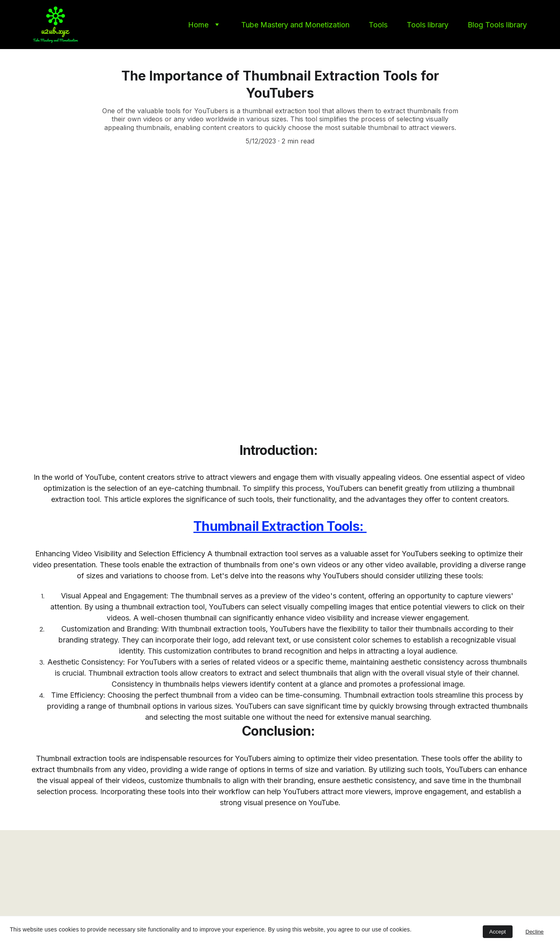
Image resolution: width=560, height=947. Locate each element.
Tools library (428, 25)
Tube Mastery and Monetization (295, 25)
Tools (378, 25)
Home (198, 25)
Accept (498, 932)
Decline (535, 932)
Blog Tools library (497, 25)
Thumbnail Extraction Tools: (280, 526)
